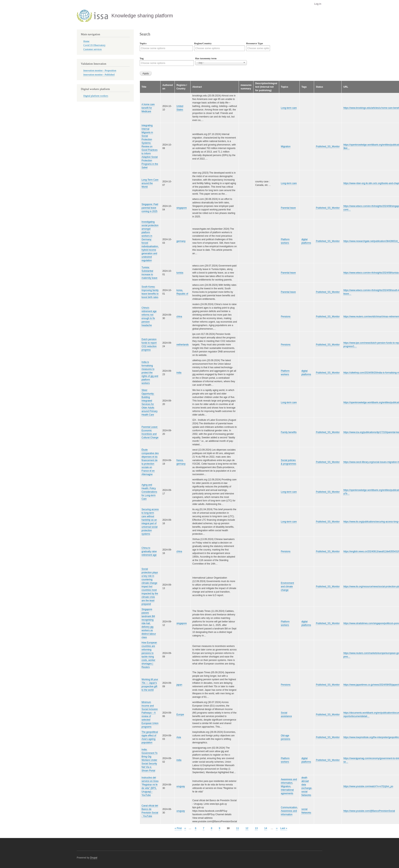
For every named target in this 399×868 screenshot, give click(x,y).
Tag (142, 58)
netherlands (183, 345)
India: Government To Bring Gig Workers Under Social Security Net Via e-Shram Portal (150, 760)
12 (247, 828)
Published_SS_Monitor (328, 146)
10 (228, 828)
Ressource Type (255, 43)
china (179, 317)
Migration (286, 146)
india (179, 373)
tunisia (180, 273)
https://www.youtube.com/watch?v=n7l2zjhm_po (368, 786)
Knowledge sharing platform (142, 16)
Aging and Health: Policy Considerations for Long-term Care (149, 492)
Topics (143, 43)
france (180, 460)
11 (237, 828)
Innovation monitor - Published (99, 75)
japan (179, 685)
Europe (180, 715)
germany (181, 241)
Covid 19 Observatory (94, 45)
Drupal (94, 858)
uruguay (181, 786)
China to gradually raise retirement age (149, 551)
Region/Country (203, 43)
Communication (289, 807)
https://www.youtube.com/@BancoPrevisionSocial (369, 811)
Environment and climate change (287, 587)
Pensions (286, 317)
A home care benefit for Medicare (148, 108)
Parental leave (288, 208)
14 (266, 828)
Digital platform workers (96, 96)
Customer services (93, 49)
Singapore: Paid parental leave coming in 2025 (150, 208)
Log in (318, 4)
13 (256, 828)
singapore (182, 208)
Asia (179, 737)
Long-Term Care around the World (150, 183)
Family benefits (289, 432)
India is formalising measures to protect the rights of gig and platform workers (150, 373)
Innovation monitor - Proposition (100, 71)
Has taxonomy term (206, 58)
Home (86, 41)
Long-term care (289, 108)
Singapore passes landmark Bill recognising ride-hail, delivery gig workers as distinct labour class (149, 623)
